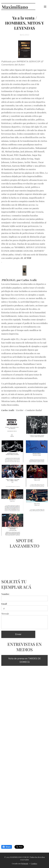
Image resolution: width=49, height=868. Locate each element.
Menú (45, 7)
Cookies (34, 863)
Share (7, 847)
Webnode (25, 863)
